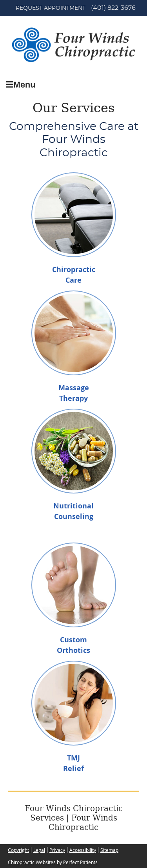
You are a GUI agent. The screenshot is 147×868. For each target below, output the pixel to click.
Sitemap (109, 850)
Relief (73, 768)
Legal (39, 850)
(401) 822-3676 (113, 8)
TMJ (73, 758)
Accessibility (83, 850)
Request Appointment (51, 8)
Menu (21, 85)
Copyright (18, 850)
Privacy (57, 850)
